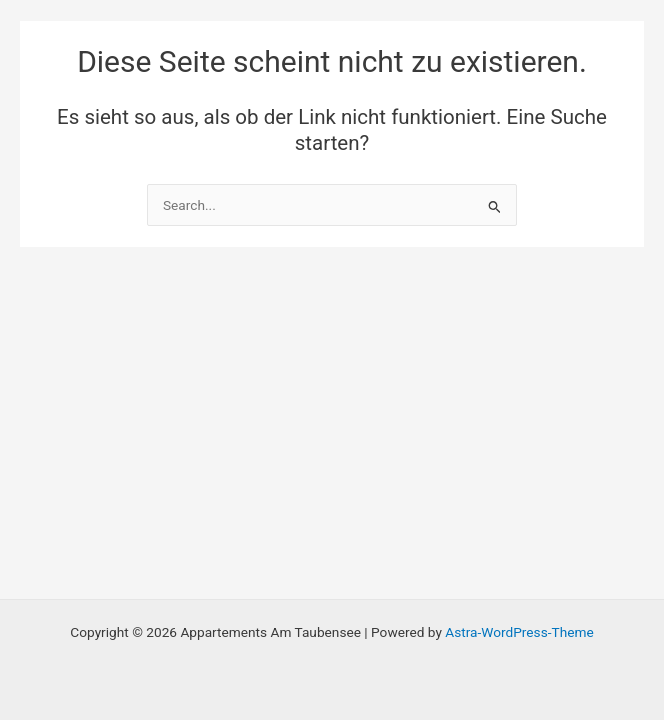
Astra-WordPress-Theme (519, 632)
